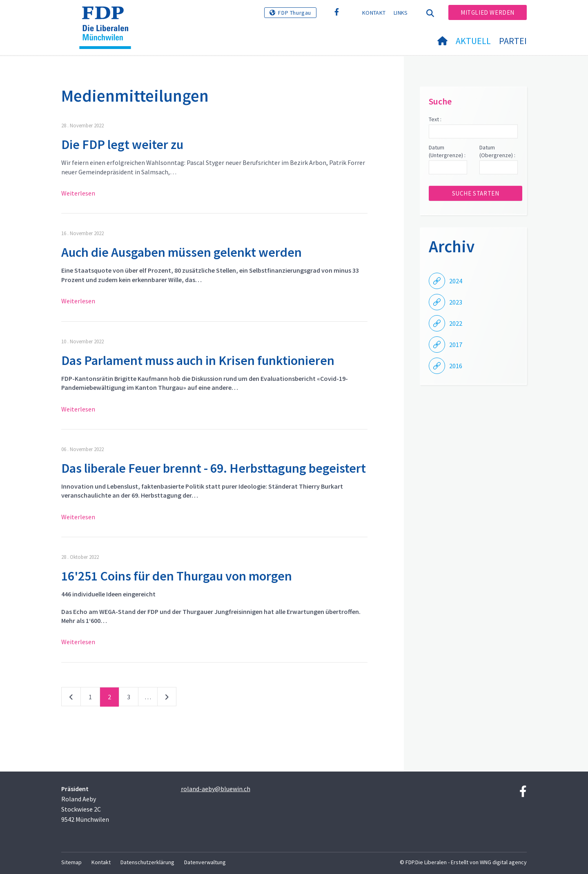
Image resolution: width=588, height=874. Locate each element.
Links (401, 13)
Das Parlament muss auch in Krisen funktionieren (198, 360)
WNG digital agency (503, 862)
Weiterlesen (78, 193)
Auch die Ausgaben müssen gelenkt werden (182, 252)
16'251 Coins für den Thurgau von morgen (177, 576)
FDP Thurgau (295, 13)
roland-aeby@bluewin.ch (216, 789)
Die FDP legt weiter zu (122, 145)
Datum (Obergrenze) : (497, 151)
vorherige (71, 698)
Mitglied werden (488, 12)
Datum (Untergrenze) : (447, 151)
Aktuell (473, 41)
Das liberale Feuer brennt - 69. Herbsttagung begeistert (214, 468)
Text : (435, 119)
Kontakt (374, 13)
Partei (513, 41)
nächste (167, 698)
